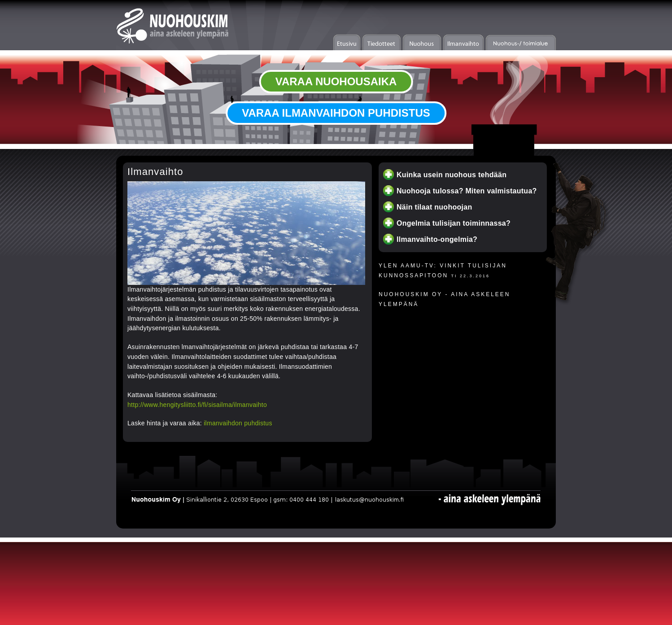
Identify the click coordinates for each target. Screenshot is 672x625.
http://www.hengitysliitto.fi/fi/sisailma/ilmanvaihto (197, 405)
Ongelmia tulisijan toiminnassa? (454, 223)
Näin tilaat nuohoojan (434, 207)
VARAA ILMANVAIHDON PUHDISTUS (336, 113)
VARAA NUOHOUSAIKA (336, 81)
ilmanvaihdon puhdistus (238, 423)
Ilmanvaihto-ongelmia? (437, 239)
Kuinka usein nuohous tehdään (452, 175)
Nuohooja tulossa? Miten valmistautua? (467, 191)
